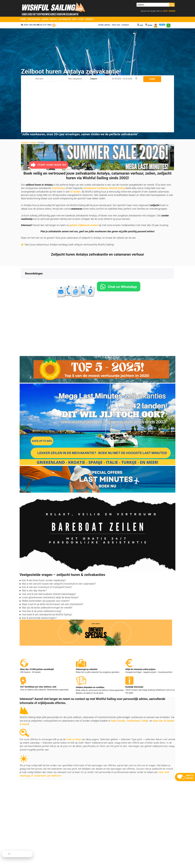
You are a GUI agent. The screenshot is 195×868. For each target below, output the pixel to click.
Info (74, 19)
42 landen (75, 144)
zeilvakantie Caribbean (96, 140)
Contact (89, 19)
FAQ (99, 853)
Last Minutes (102, 843)
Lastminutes (65, 19)
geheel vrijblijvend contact (84, 177)
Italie (114, 673)
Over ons (63, 843)
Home (23, 19)
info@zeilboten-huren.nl (30, 843)
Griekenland (133, 673)
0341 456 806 (30, 25)
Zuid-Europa (58, 140)
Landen (45, 19)
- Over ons (115, 25)
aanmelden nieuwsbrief (151, 839)
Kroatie (121, 673)
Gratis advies (104, 25)
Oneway (100, 846)
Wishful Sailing (117, 140)
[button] (21, 234)
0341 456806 (169, 11)
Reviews (62, 849)
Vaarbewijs (64, 853)
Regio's (53, 19)
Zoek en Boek (34, 19)
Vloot (81, 19)
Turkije (33, 95)
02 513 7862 (46, 25)
